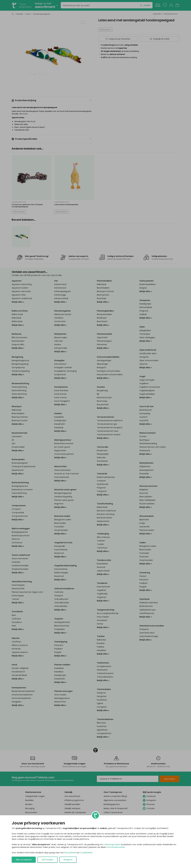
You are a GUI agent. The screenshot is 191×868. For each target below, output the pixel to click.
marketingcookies (112, 844)
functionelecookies (116, 847)
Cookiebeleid (86, 853)
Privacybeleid (70, 853)
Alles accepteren (24, 860)
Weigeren (68, 860)
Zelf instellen (48, 860)
